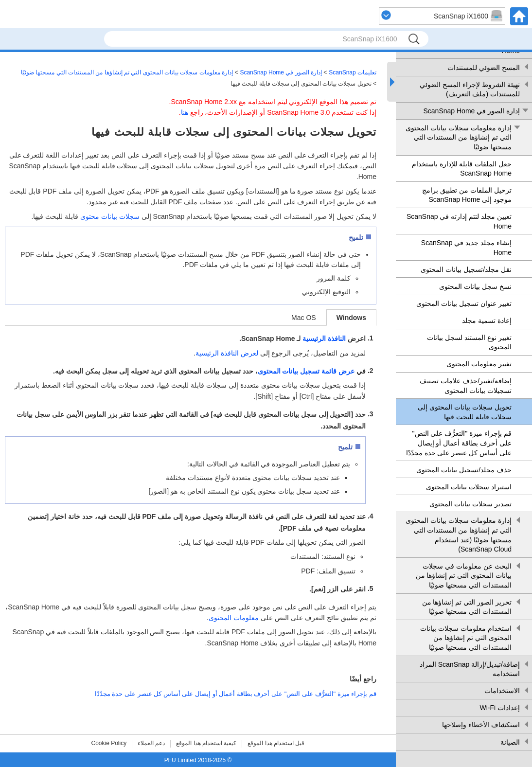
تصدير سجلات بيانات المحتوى (470, 504)
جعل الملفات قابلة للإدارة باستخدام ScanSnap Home (462, 169)
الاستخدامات (502, 691)
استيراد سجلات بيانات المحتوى (469, 487)
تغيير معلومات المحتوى (479, 364)
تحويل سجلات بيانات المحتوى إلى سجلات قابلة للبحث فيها (465, 412)
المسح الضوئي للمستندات (484, 68)
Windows (351, 318)
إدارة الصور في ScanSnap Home (471, 111)
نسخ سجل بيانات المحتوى (475, 286)
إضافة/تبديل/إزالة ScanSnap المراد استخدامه (470, 669)
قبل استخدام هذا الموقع (276, 743)
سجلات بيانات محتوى (110, 216)
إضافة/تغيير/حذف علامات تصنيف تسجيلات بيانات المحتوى (466, 386)
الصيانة (510, 742)
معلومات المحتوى (234, 618)
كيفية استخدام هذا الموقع (206, 743)
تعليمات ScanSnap (353, 72)
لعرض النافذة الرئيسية (227, 353)
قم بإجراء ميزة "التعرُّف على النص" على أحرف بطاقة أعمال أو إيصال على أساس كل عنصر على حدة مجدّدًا (459, 443)
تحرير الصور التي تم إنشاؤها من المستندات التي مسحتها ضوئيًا (467, 607)
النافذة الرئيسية (324, 339)
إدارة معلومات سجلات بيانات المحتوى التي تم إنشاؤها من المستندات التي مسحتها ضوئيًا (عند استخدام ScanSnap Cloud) (459, 535)
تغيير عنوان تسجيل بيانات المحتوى (464, 303)
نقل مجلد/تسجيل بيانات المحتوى (466, 269)
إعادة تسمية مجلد (487, 321)
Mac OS (304, 318)
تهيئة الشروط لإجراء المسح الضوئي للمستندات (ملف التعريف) (470, 89)
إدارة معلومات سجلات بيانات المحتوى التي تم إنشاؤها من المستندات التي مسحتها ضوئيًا (459, 137)
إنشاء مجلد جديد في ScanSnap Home (466, 248)
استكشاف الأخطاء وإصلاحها (481, 725)
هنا (185, 112)
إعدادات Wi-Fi (500, 708)
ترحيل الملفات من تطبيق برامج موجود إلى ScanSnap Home (467, 195)
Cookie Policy (109, 743)
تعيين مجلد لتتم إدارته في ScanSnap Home (459, 221)
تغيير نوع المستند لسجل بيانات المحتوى (469, 342)
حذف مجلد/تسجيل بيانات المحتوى (464, 470)
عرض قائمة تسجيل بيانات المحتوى (306, 371)
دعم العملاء (151, 743)
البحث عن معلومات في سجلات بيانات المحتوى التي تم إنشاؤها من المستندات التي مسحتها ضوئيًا (464, 576)
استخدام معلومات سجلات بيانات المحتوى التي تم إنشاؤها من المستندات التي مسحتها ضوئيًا (466, 638)
